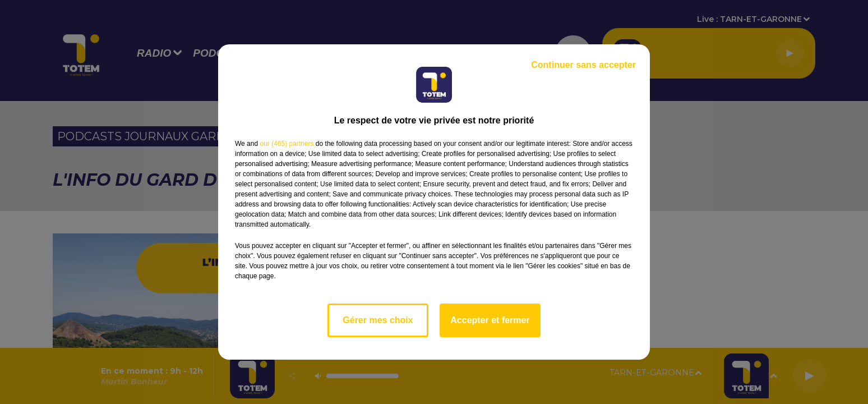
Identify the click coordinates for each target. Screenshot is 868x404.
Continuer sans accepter (583, 65)
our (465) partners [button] (287, 144)
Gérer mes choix (378, 320)
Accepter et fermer (490, 320)
